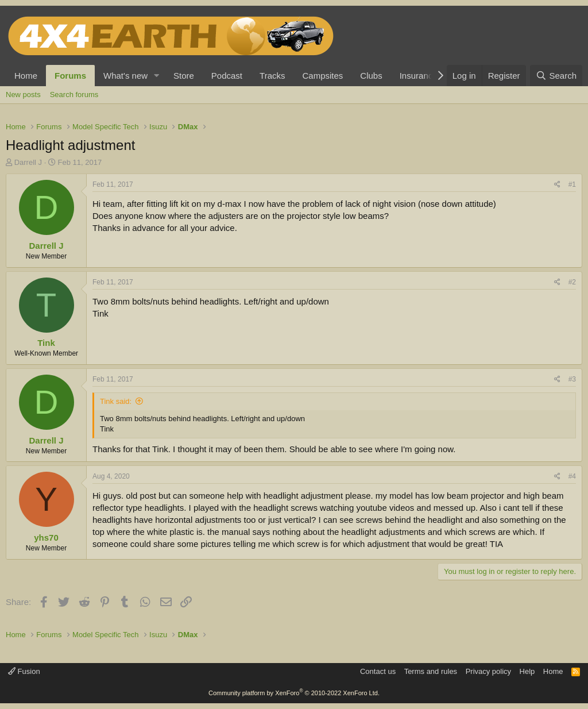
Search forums (74, 95)
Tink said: (116, 401)
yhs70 (46, 537)
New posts (23, 95)
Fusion (24, 671)
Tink (46, 343)
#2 (572, 282)
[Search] (556, 76)
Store (184, 76)
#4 (572, 476)
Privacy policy (488, 671)
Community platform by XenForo (294, 693)
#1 (572, 184)
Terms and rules (431, 671)
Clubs (371, 76)
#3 (572, 379)
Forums (70, 76)
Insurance (419, 76)
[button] (157, 76)
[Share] (557, 185)
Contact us (378, 671)
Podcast (227, 76)
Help (527, 671)
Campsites (322, 76)
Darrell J (28, 162)
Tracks (272, 76)
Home (26, 76)
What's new (125, 76)
